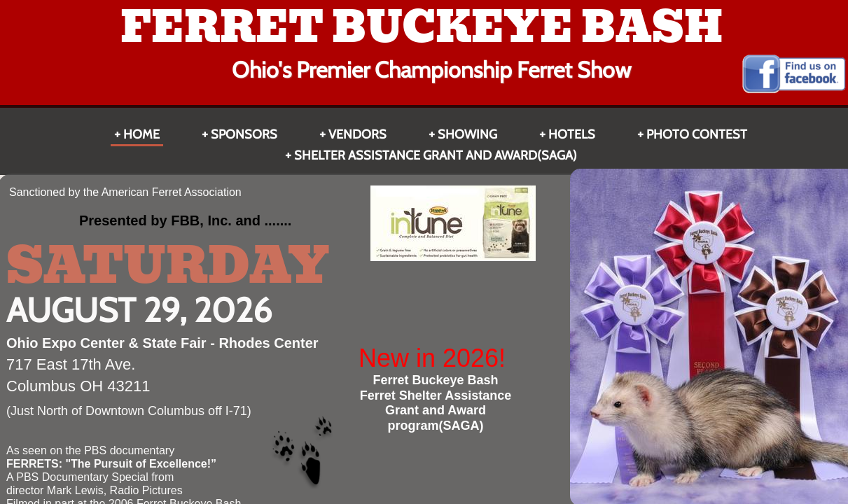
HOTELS (572, 134)
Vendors (357, 134)
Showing (467, 134)
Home (141, 134)
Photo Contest (697, 134)
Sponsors (244, 134)
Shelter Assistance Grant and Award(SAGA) (436, 155)
